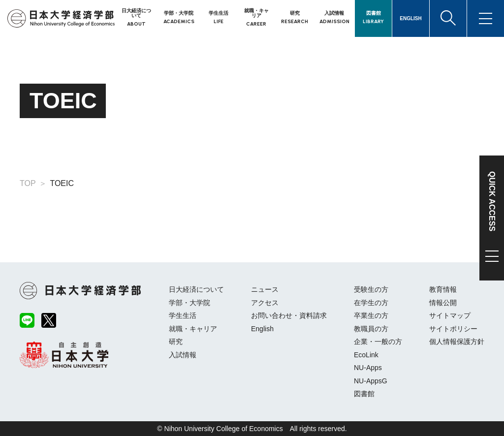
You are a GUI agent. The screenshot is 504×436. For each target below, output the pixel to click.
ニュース (265, 289)
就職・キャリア (193, 329)
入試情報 (183, 355)
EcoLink (366, 355)
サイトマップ (450, 315)
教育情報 (443, 289)
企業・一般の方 (378, 342)
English (262, 329)
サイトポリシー (453, 329)
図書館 (364, 394)
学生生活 (183, 315)
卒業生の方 (371, 315)
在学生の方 (371, 303)
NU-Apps (368, 368)
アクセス (265, 303)
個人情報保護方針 (457, 342)
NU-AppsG (371, 381)
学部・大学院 (189, 303)
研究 (176, 342)
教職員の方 (371, 329)
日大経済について (196, 289)
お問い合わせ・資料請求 (289, 315)
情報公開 (443, 303)
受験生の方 (371, 289)
